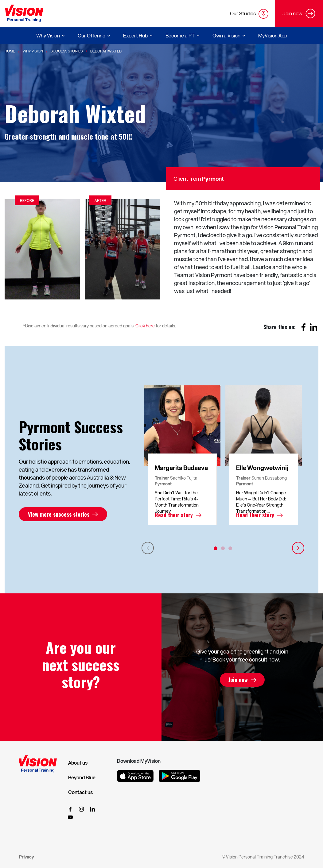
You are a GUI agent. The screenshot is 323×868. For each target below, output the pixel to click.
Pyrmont (213, 178)
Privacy (26, 857)
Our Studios (249, 14)
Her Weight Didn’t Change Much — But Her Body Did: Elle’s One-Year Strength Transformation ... (261, 502)
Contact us (80, 792)
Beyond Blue (82, 777)
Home (10, 51)
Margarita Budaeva (181, 468)
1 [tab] (216, 548)
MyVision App (273, 35)
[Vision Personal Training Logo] (24, 13)
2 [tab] (223, 548)
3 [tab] (230, 548)
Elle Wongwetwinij (262, 468)
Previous (148, 548)
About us (78, 763)
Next (298, 548)
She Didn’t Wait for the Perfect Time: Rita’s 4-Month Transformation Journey (177, 502)
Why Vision (33, 51)
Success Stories (67, 51)
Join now (238, 680)
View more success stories (59, 514)
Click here (145, 326)
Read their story (174, 515)
